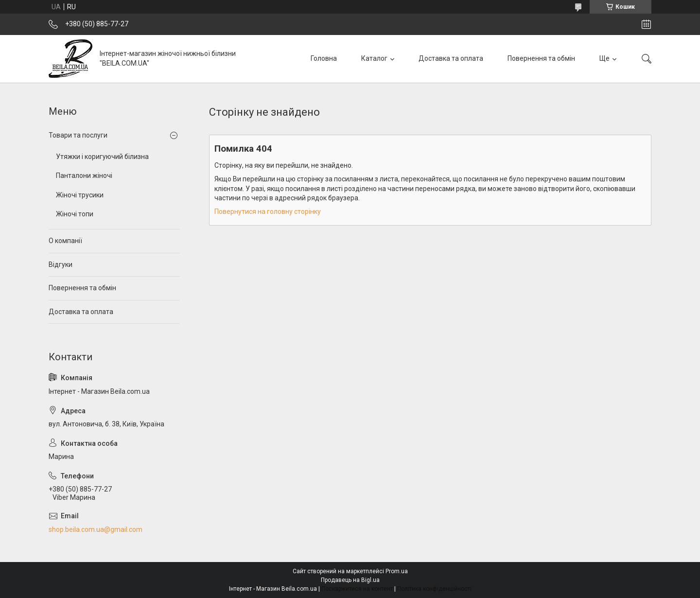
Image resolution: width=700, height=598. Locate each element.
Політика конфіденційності (434, 589)
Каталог (374, 58)
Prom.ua (397, 571)
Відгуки (61, 264)
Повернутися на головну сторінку (268, 211)
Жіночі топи (75, 214)
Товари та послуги (78, 135)
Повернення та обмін (541, 58)
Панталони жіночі (84, 176)
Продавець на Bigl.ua (350, 580)
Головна (324, 58)
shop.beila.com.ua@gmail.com (96, 529)
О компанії (65, 241)
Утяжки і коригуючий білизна (102, 157)
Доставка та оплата (451, 58)
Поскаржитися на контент (357, 589)
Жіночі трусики (80, 195)
